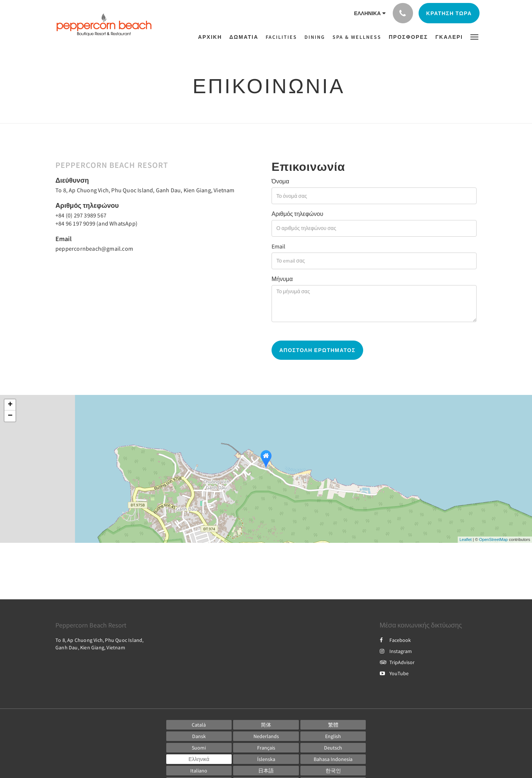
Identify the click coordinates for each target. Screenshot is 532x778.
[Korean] (333, 771)
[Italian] (199, 771)
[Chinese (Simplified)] (266, 725)
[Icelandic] (266, 759)
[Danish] (199, 736)
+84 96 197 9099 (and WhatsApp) (96, 223)
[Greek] (199, 759)
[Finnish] (199, 748)
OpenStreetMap (494, 539)
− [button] (10, 416)
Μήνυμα (282, 279)
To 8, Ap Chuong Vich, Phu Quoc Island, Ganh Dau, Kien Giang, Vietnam (145, 190)
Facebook (395, 640)
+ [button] (10, 405)
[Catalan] (199, 725)
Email (278, 246)
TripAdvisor (397, 662)
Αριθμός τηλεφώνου (297, 214)
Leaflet (466, 539)
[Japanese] (266, 771)
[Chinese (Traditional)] (333, 725)
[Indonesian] (333, 759)
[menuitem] (212, 37)
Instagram (396, 651)
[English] (333, 736)
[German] (333, 748)
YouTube (394, 673)
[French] (266, 748)
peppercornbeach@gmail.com (94, 248)
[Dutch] (266, 736)
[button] (474, 36)
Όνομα (280, 181)
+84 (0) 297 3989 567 (81, 215)
